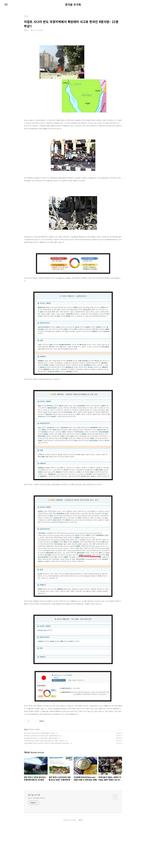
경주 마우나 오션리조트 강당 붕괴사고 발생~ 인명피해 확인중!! (42, 779)
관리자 (81, 863)
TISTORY (73, 863)
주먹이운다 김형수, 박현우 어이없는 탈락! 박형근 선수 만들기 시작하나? (44, 784)
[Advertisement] (73, 737)
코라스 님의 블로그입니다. (37, 841)
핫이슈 (26, 773)
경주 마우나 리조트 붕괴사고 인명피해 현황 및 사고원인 (40, 777)
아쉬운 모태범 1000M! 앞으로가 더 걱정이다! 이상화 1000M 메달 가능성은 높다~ (47, 787)
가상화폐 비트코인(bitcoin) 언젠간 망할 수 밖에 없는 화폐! (41, 782)
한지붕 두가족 (73, 5)
